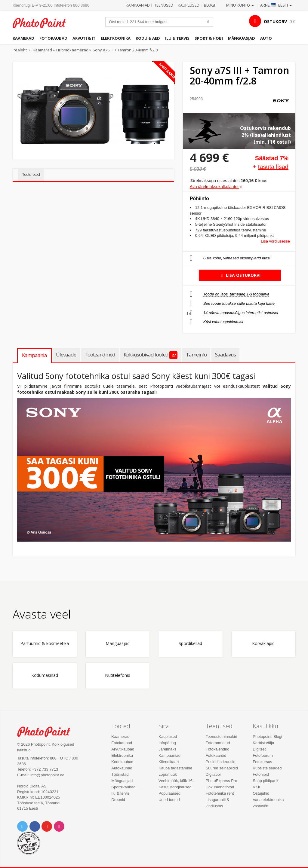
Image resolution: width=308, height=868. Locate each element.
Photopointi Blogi (267, 737)
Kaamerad (23, 38)
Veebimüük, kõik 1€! (176, 781)
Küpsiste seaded (267, 768)
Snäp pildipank (265, 781)
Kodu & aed (148, 38)
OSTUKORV (275, 21)
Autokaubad (122, 768)
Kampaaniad (138, 5)
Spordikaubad (123, 787)
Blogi (209, 5)
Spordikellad (190, 644)
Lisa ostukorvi (240, 275)
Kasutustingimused (175, 787)
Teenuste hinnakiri (222, 737)
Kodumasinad (45, 675)
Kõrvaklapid (263, 644)
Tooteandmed (100, 355)
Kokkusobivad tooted (151, 355)
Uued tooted (169, 800)
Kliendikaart (169, 762)
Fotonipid (261, 774)
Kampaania (34, 355)
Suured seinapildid (222, 768)
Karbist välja (263, 743)
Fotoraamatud (218, 743)
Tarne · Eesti (275, 5)
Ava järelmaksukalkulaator (214, 187)
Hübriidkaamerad (72, 50)
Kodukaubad (122, 762)
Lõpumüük (168, 774)
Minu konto (240, 5)
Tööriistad (120, 774)
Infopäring (167, 743)
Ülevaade (66, 355)
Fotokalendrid (218, 749)
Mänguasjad (242, 38)
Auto (266, 38)
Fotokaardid (216, 755)
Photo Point (47, 732)
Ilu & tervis (177, 38)
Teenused (164, 5)
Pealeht (20, 50)
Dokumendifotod (220, 787)
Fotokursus (262, 762)
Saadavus (225, 355)
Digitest (259, 749)
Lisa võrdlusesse (275, 241)
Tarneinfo (196, 355)
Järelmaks (167, 749)
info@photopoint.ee (47, 775)
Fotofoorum (263, 755)
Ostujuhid (261, 793)
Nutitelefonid (118, 675)
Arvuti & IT (84, 38)
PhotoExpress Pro (222, 781)
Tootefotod (31, 174)
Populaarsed (169, 793)
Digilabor (213, 774)
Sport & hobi (209, 38)
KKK (257, 787)
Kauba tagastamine (175, 768)
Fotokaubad (53, 38)
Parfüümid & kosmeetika (45, 644)
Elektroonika (116, 38)
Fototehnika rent (220, 793)
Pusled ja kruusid (221, 762)
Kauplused (189, 5)
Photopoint (43, 23)
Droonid (118, 800)
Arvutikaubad (123, 749)
